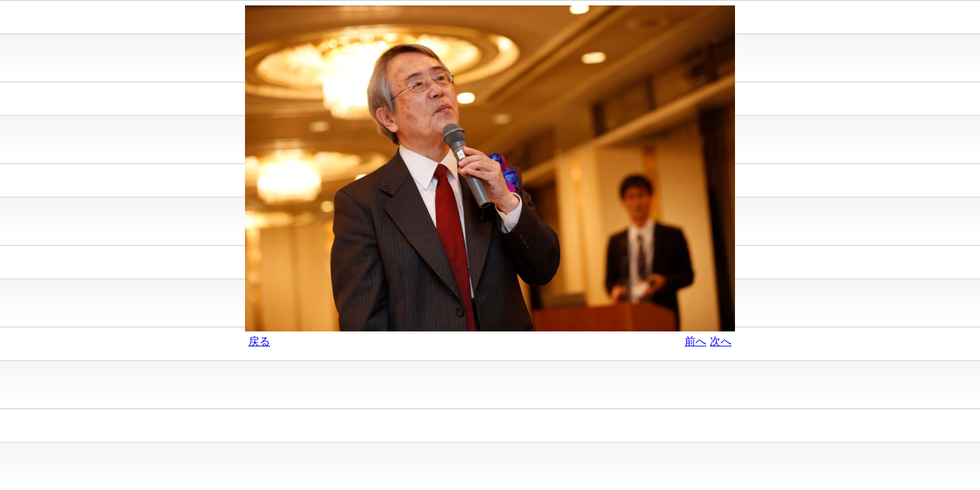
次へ (721, 341)
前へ (696, 341)
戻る (259, 341)
